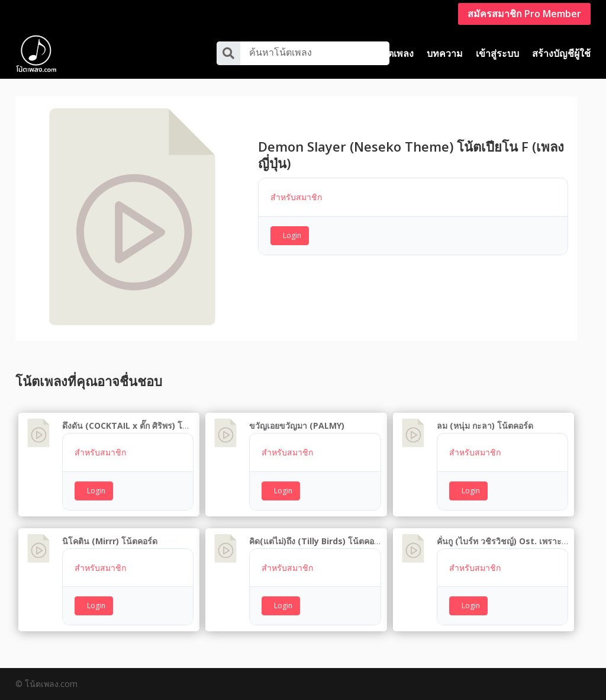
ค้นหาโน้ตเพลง (281, 52)
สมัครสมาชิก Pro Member (524, 14)
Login (292, 235)
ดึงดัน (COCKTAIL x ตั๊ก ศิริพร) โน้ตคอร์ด (138, 426)
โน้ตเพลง (395, 53)
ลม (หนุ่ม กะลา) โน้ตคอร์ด (485, 426)
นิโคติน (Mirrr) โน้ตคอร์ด (110, 541)
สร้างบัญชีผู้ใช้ (561, 53)
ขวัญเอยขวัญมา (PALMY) (297, 426)
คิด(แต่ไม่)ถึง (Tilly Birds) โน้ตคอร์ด (317, 541)
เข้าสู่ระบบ (497, 53)
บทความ (445, 53)
